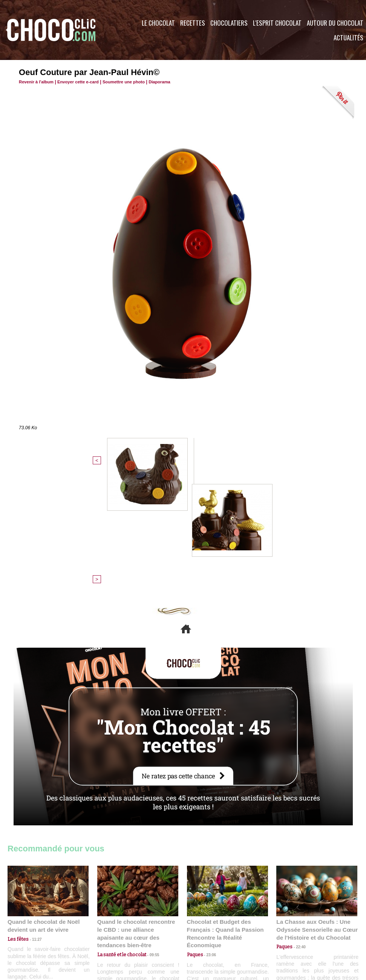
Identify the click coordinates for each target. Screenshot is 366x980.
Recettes (193, 23)
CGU (108, 934)
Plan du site (204, 934)
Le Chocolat (158, 23)
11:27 (33, 821)
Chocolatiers (229, 23)
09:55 (150, 828)
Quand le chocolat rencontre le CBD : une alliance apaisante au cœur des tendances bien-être (137, 811)
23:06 (209, 835)
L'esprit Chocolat (277, 23)
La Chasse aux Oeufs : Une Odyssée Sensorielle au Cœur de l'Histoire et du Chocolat (314, 811)
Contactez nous (30, 934)
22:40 (298, 828)
